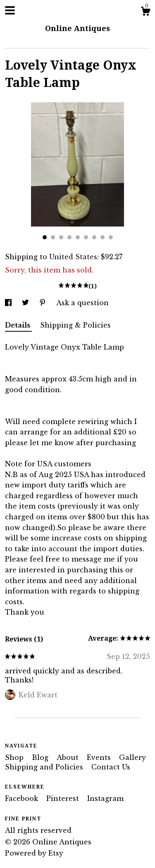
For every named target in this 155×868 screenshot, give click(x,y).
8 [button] (103, 237)
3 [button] (61, 237)
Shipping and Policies (45, 767)
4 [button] (69, 237)
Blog (41, 757)
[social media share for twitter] (26, 303)
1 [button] (45, 237)
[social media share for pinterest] (44, 303)
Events (100, 757)
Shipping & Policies (75, 325)
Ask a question (82, 303)
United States (73, 257)
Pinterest (64, 798)
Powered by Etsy (34, 853)
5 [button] (78, 237)
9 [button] (111, 237)
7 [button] (94, 237)
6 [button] (86, 237)
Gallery (132, 757)
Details (18, 325)
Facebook (23, 798)
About (69, 757)
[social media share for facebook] (9, 303)
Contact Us (111, 767)
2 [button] (53, 237)
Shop (15, 757)
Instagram (105, 798)
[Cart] (145, 12)
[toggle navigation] (10, 10)
